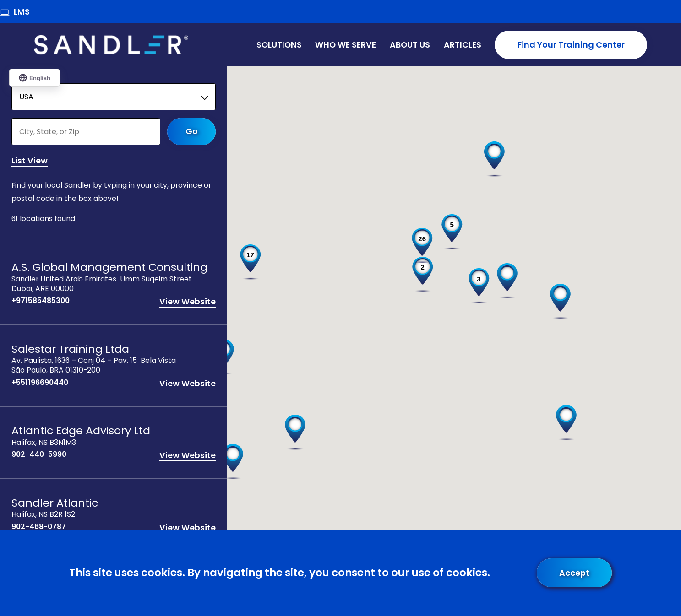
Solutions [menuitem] (279, 45)
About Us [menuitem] (410, 45)
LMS (15, 12)
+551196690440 (40, 383)
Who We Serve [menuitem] (346, 45)
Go (192, 132)
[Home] (111, 45)
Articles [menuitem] (463, 45)
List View (30, 161)
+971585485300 (41, 302)
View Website (188, 303)
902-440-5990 (39, 456)
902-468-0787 (39, 527)
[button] (560, 302)
